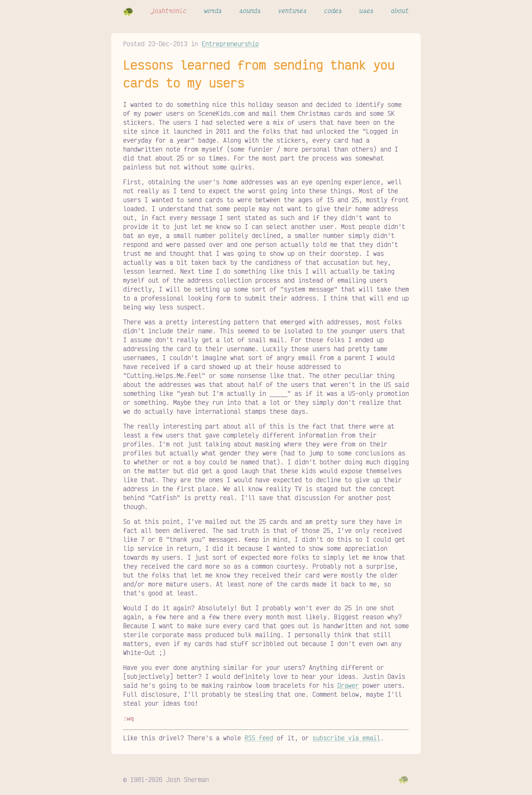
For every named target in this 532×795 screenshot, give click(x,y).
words (213, 10)
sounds (250, 10)
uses (366, 10)
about (400, 10)
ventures (293, 10)
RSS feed (259, 737)
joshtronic (169, 10)
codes (333, 10)
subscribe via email (346, 737)
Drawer (348, 685)
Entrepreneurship (230, 44)
